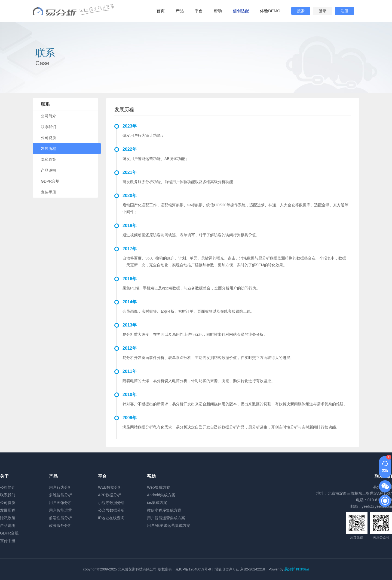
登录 (323, 11)
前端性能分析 (60, 518)
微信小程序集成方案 (164, 510)
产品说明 (48, 170)
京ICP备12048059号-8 (193, 569)
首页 (161, 11)
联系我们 (48, 127)
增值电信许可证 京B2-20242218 (240, 569)
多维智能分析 (60, 495)
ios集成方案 (157, 503)
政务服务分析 (60, 525)
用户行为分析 (60, 487)
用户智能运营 (60, 510)
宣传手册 (48, 192)
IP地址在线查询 (111, 518)
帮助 (218, 11)
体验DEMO (270, 11)
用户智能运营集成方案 (166, 518)
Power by (289, 569)
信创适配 (241, 11)
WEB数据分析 (110, 487)
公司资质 (48, 138)
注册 (344, 11)
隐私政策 (48, 159)
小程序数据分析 (111, 503)
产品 (180, 11)
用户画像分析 (60, 503)
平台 (199, 11)
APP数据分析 (109, 495)
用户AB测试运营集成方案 (169, 525)
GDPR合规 (50, 181)
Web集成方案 (159, 487)
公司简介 (48, 116)
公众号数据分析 (111, 510)
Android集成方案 (161, 495)
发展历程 (48, 149)
